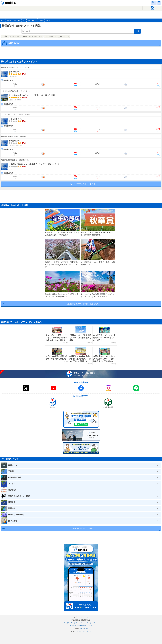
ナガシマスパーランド (51, 36)
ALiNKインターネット (84, 631)
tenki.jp (8, 3)
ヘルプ (90, 626)
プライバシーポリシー (78, 623)
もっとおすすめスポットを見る (83, 184)
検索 (138, 31)
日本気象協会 (84, 628)
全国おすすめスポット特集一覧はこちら (83, 304)
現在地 (152, 9)
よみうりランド (64, 36)
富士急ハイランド (16, 36)
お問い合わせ (82, 626)
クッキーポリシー (93, 623)
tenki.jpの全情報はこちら (83, 528)
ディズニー (5, 36)
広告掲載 (73, 626)
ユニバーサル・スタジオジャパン (33, 36)
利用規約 (66, 623)
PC (87, 617)
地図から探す (14, 43)
